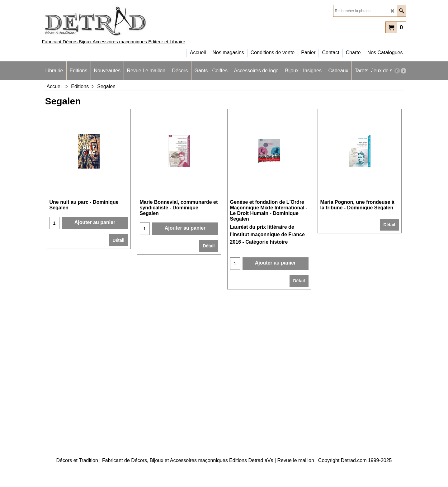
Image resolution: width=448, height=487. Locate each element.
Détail (118, 240)
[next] (403, 71)
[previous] (397, 71)
